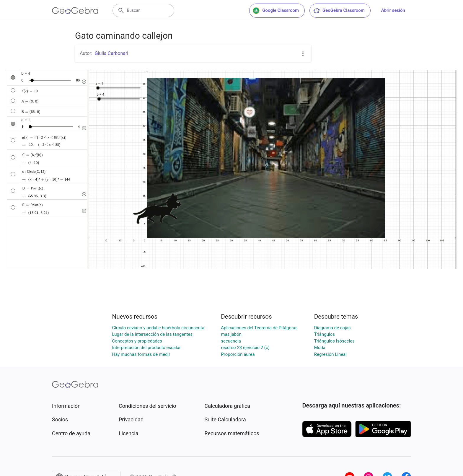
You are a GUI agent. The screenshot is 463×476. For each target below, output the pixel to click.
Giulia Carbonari (112, 53)
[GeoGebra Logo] (75, 11)
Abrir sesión (393, 10)
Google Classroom (276, 11)
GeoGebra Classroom (339, 11)
